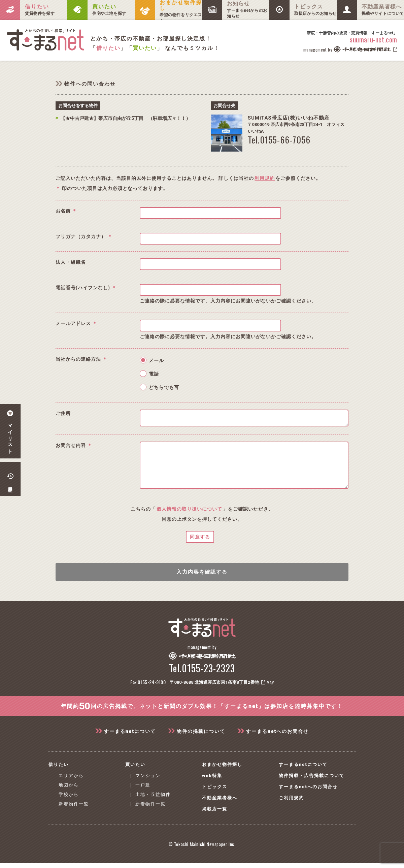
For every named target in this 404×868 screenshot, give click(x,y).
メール (156, 360)
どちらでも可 (164, 387)
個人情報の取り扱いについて (189, 519)
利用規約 (265, 178)
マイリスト (10, 431)
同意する (200, 547)
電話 (154, 374)
